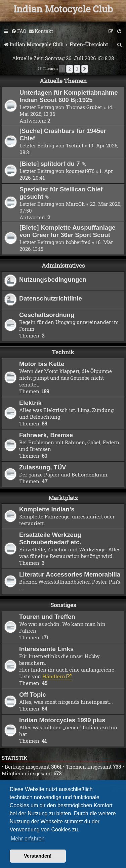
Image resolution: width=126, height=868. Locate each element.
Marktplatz (63, 498)
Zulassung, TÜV (43, 467)
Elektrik (30, 403)
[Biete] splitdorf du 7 (50, 164)
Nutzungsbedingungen (53, 280)
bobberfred (78, 242)
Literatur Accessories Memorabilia (70, 574)
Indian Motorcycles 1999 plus (62, 720)
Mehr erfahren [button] (28, 839)
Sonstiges (63, 605)
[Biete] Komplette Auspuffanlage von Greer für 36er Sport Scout (68, 231)
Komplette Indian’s (47, 509)
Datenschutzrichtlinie (51, 298)
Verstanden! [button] (38, 856)
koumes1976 (80, 171)
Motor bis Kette (42, 364)
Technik (63, 352)
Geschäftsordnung (47, 315)
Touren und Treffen (47, 617)
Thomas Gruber (84, 107)
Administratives (63, 265)
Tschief (75, 145)
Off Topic (33, 695)
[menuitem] (19, 31)
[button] (85, 69)
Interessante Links (46, 649)
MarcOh (75, 204)
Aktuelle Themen (63, 81)
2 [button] (69, 69)
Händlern (54, 676)
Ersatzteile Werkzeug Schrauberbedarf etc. (50, 538)
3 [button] (77, 69)
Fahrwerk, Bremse (46, 435)
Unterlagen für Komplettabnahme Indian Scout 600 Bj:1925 (69, 96)
